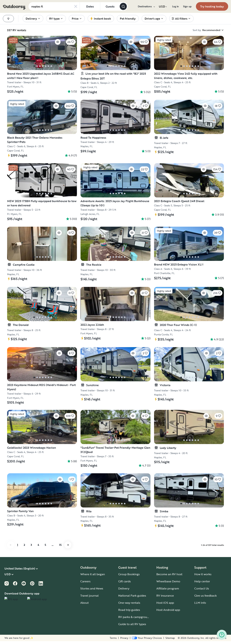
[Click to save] (50, 43)
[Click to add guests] (110, 6)
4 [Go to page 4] (38, 548)
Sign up (187, 6)
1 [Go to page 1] (18, 548)
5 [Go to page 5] (45, 548)
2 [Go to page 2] (24, 548)
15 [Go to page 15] (60, 548)
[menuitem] (146, 6)
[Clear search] (76, 6)
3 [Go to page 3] (31, 548)
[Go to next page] (68, 548)
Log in (176, 6)
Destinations (146, 6)
